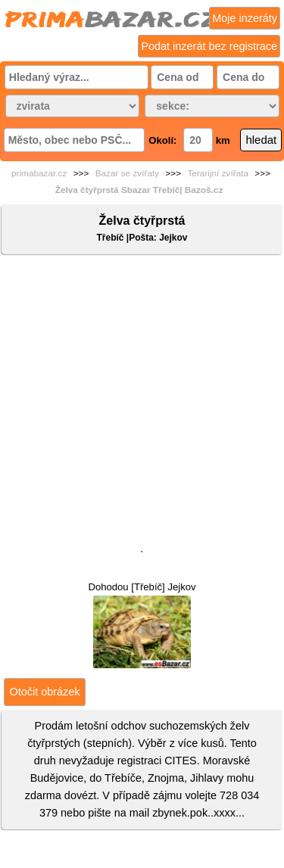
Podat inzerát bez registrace (209, 46)
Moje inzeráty (245, 18)
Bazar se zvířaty (128, 173)
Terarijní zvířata (218, 173)
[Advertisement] (142, 405)
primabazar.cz (39, 173)
